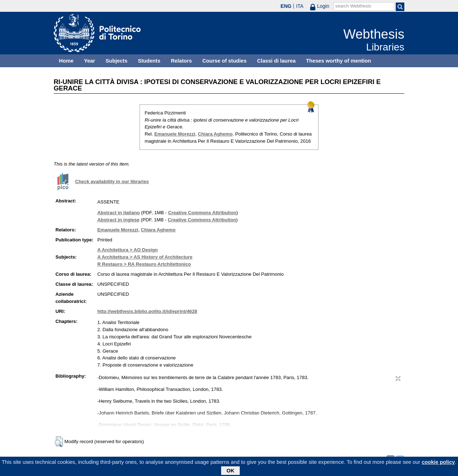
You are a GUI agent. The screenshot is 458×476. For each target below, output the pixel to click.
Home (66, 61)
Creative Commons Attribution (202, 213)
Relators (181, 61)
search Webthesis (353, 6)
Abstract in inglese (118, 220)
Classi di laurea (277, 61)
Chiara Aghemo (215, 134)
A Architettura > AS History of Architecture (145, 257)
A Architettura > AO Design (128, 250)
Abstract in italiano (119, 213)
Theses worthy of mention (338, 61)
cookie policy (438, 463)
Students (149, 61)
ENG (286, 6)
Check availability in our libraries (112, 181)
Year (90, 61)
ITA (300, 6)
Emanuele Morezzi (175, 134)
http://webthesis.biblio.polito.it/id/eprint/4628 (147, 311)
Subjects (116, 61)
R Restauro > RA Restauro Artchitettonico (144, 264)
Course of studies (224, 61)
